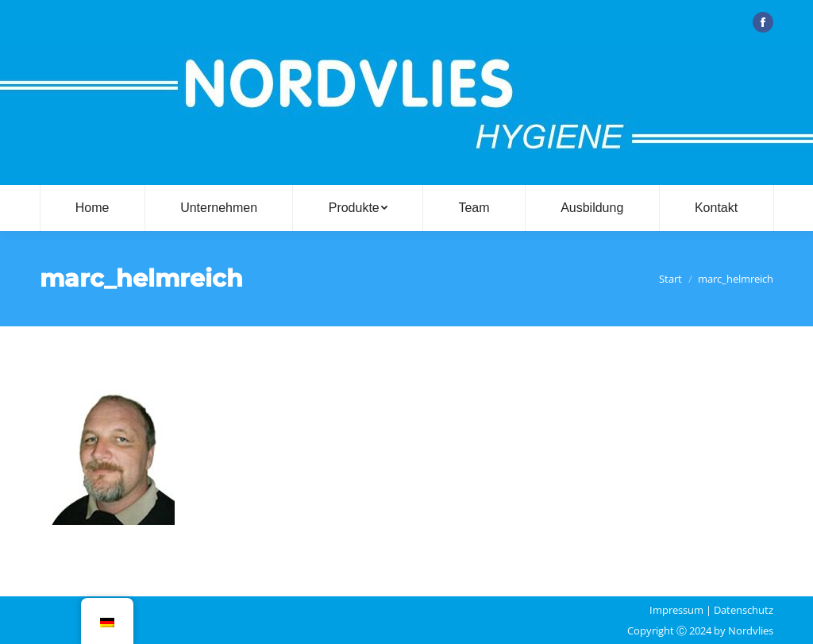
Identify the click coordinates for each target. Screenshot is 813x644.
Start (670, 279)
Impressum (676, 610)
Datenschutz (744, 610)
